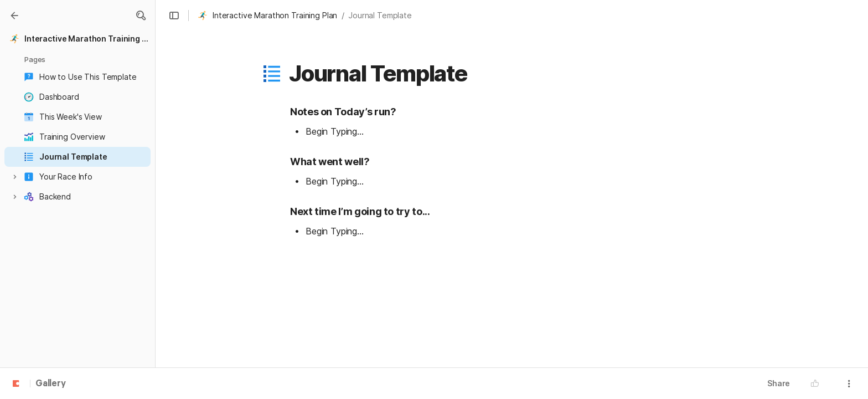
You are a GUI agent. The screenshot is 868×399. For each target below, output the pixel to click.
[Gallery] (14, 16)
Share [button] (779, 383)
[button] (141, 16)
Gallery (51, 384)
